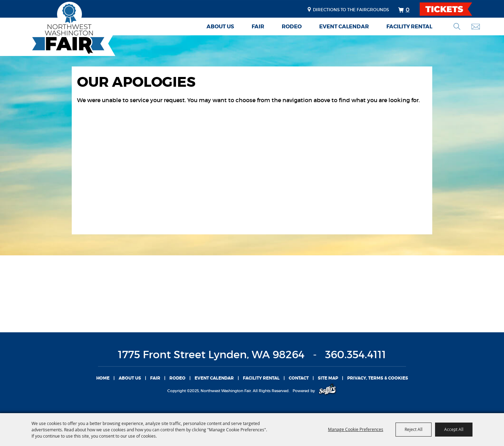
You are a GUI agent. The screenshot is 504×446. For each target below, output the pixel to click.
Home (103, 378)
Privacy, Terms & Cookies (378, 378)
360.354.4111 (356, 355)
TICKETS (452, 9)
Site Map (328, 378)
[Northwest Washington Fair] (58, 29)
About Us (220, 27)
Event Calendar (344, 27)
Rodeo (292, 27)
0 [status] (408, 9)
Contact (299, 378)
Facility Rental (409, 27)
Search (457, 26)
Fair (258, 27)
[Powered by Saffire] (327, 391)
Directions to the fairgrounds (351, 10)
